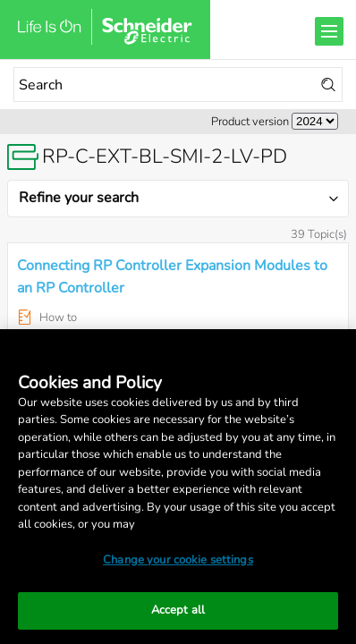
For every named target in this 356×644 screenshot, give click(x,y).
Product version (250, 122)
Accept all (178, 610)
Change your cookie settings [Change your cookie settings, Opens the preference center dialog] (178, 560)
